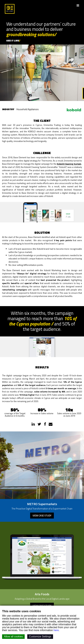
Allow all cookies (13, 637)
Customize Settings (40, 637)
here (56, 630)
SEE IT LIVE (13, 41)
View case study (42, 516)
